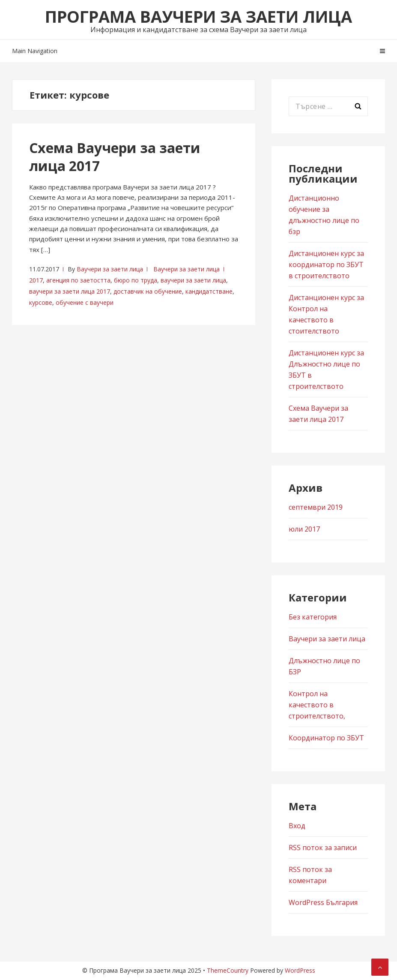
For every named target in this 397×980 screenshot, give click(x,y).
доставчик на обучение (148, 291)
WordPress (300, 970)
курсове (41, 302)
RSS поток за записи (323, 848)
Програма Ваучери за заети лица (198, 16)
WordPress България (323, 902)
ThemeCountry (228, 970)
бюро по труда (136, 280)
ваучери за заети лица (193, 280)
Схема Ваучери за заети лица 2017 (115, 157)
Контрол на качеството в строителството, (317, 705)
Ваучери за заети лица (110, 269)
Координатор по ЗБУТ (326, 738)
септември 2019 (316, 507)
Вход (297, 826)
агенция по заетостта (78, 280)
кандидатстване (209, 291)
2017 (36, 280)
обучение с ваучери (85, 302)
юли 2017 (304, 529)
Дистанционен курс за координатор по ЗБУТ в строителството (326, 265)
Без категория (313, 617)
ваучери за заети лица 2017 (70, 291)
